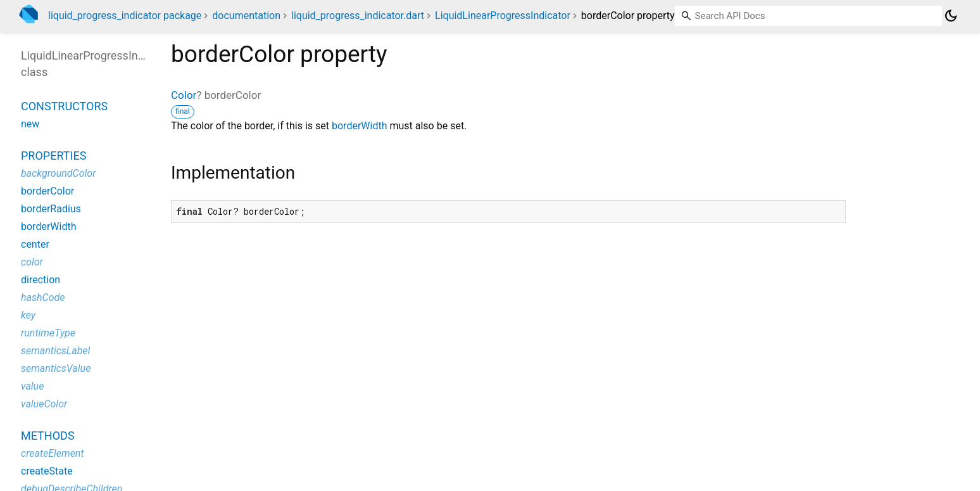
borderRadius (51, 209)
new (30, 124)
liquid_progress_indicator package (125, 16)
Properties (53, 156)
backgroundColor (58, 173)
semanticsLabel (55, 351)
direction (41, 280)
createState (47, 471)
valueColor (44, 404)
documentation (246, 16)
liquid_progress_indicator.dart (358, 16)
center (35, 244)
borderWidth (359, 126)
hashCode (43, 297)
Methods (48, 436)
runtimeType (48, 333)
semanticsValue (56, 368)
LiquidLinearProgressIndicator (503, 16)
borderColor (47, 191)
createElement (53, 453)
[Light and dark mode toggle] (951, 16)
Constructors (64, 106)
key (28, 315)
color (32, 262)
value (32, 386)
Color (184, 95)
